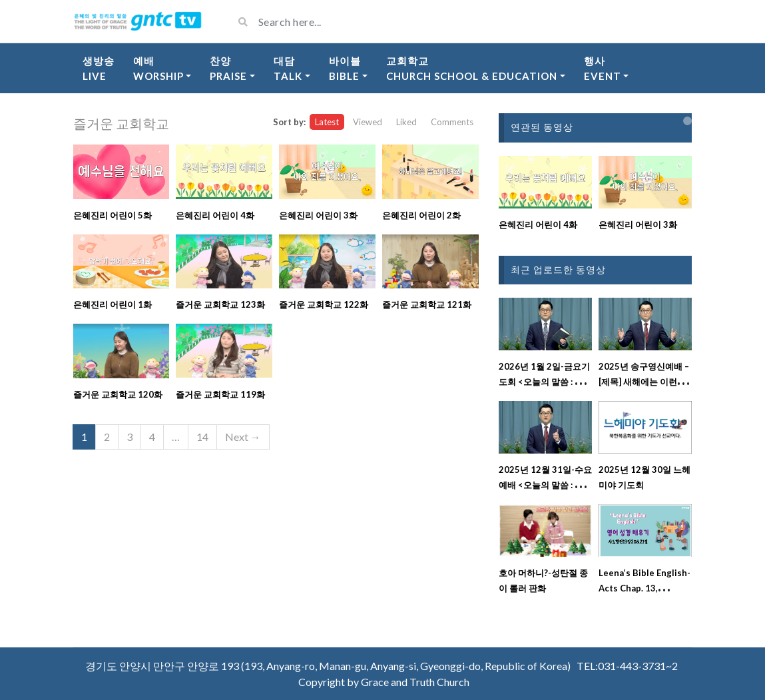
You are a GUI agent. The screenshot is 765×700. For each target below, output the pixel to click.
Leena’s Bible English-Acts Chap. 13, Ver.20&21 (644, 588)
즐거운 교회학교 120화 (118, 394)
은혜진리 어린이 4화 (215, 215)
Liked (406, 122)
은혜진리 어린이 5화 (113, 215)
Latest (327, 122)
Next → (243, 437)
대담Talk (288, 68)
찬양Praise (228, 68)
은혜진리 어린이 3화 (318, 215)
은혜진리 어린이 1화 (113, 304)
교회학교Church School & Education (472, 68)
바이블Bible (345, 68)
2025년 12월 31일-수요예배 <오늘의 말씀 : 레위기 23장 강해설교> (545, 485)
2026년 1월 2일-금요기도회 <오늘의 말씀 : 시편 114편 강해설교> (545, 382)
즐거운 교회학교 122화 (324, 304)
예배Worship (158, 68)
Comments (452, 122)
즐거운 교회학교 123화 (220, 304)
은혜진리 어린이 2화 (421, 215)
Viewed (368, 122)
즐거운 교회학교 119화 (220, 394)
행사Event (603, 68)
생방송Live (99, 68)
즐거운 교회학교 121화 (427, 304)
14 (202, 437)
